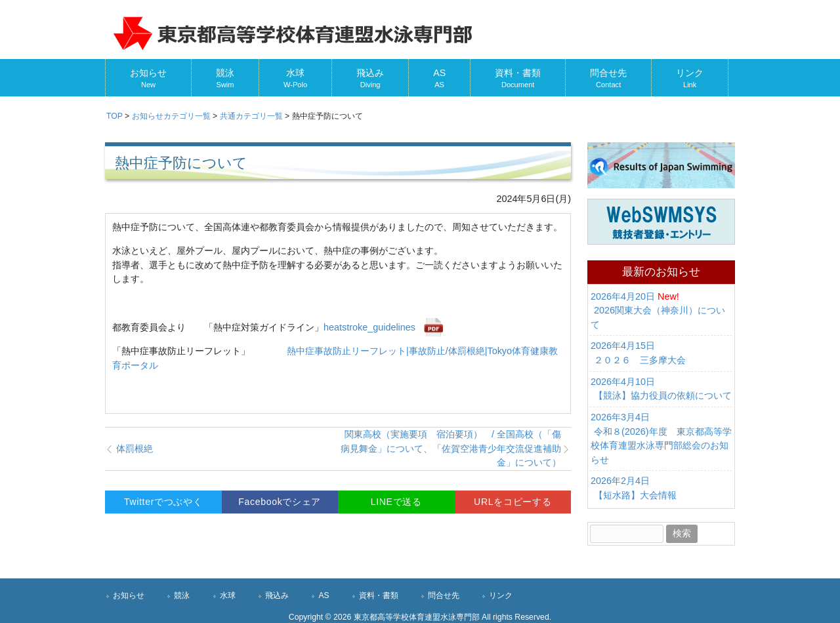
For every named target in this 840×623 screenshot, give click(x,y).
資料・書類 (379, 595)
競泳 (182, 595)
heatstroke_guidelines (369, 327)
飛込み (277, 595)
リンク (501, 595)
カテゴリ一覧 (171, 116)
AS (324, 595)
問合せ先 (444, 595)
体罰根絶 (135, 449)
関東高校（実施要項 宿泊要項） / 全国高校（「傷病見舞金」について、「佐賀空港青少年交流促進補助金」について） (455, 448)
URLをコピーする (513, 502)
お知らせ (129, 595)
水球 (228, 595)
